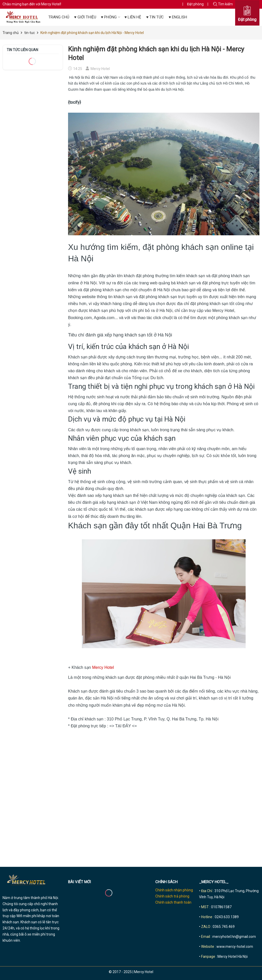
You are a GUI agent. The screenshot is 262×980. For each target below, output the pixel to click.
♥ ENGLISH (178, 17)
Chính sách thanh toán (173, 902)
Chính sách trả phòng (172, 896)
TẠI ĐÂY (123, 726)
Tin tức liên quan (22, 50)
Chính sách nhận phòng (174, 890)
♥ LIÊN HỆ (133, 17)
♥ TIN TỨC (155, 17)
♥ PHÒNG (111, 17)
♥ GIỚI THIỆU (85, 17)
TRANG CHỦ (59, 17)
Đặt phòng (195, 4)
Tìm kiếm (223, 4)
